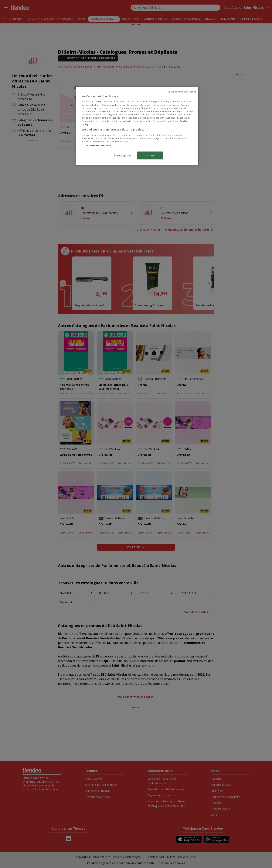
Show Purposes (122, 155)
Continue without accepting (182, 92)
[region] (137, 126)
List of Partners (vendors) (96, 145)
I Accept (150, 155)
